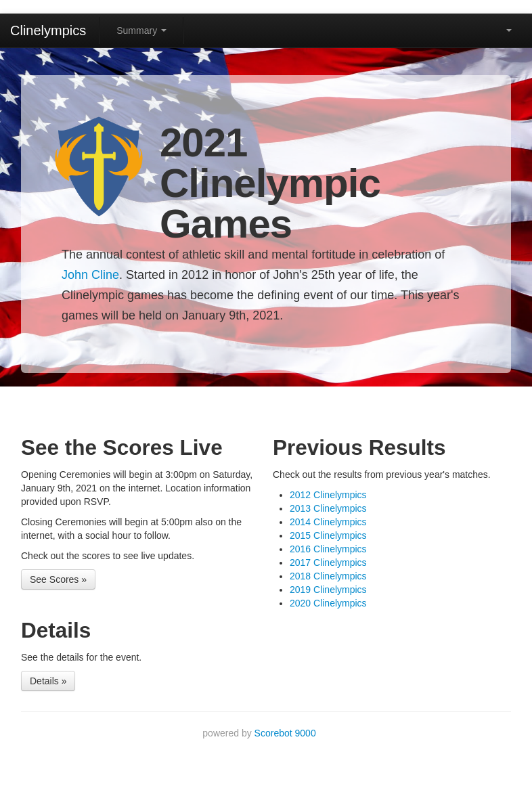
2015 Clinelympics (328, 535)
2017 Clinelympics (328, 563)
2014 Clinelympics (328, 522)
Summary (141, 30)
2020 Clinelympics (328, 603)
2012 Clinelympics (328, 495)
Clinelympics (48, 30)
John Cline (90, 275)
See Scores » (58, 579)
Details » (48, 681)
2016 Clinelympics (328, 549)
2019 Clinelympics (328, 590)
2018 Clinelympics (328, 576)
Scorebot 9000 (285, 733)
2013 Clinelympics (328, 508)
